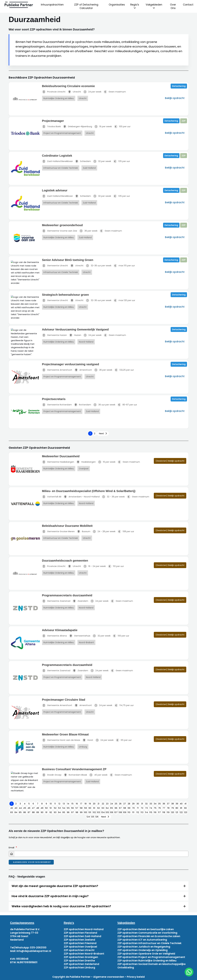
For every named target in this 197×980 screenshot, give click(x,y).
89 (38, 812)
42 (12, 808)
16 (77, 804)
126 (97, 817)
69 (129, 808)
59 (85, 808)
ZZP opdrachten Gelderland (81, 964)
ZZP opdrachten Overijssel (80, 947)
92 (51, 812)
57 (77, 808)
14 (68, 804)
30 (138, 804)
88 (33, 812)
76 (159, 808)
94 (59, 812)
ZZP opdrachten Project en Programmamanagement (151, 957)
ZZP (184, 121)
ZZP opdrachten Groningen (81, 957)
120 (173, 812)
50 (46, 808)
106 (112, 812)
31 (142, 804)
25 (116, 804)
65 (112, 808)
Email (11, 848)
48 (38, 808)
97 (72, 812)
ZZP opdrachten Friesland (80, 943)
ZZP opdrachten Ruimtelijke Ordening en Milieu (147, 961)
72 (142, 808)
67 (120, 808)
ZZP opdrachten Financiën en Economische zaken (149, 936)
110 (129, 812)
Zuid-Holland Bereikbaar (57, 161)
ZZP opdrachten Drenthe (79, 961)
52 (55, 808)
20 (94, 804)
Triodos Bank (51, 127)
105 (107, 812)
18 (86, 804)
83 (12, 812)
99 (81, 812)
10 (51, 804)
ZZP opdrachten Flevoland (80, 933)
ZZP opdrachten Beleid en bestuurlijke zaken (146, 929)
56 (72, 808)
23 (107, 804)
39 (177, 804)
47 (33, 808)
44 (20, 808)
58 (81, 808)
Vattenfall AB (52, 497)
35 (159, 804)
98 (77, 812)
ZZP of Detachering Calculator (86, 6)
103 (98, 812)
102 (94, 812)
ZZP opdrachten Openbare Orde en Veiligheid (146, 954)
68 (125, 808)
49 (42, 808)
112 (138, 812)
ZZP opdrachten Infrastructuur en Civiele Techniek (149, 943)
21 (98, 804)
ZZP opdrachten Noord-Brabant (84, 954)
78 (168, 808)
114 (146, 812)
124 (88, 817)
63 (103, 808)
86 (25, 812)
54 (64, 808)
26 (120, 804)
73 (146, 808)
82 (185, 808)
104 (103, 812)
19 (90, 804)
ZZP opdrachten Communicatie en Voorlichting (147, 933)
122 (181, 812)
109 (125, 812)
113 (142, 812)
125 (93, 817)
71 (138, 808)
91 (46, 812)
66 (116, 808)
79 (173, 808)
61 (94, 808)
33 (151, 804)
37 (168, 804)
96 (68, 812)
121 (177, 812)
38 (173, 804)
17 (81, 804)
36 (164, 804)
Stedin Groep (52, 775)
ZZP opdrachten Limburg (79, 968)
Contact (188, 5)
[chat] (189, 972)
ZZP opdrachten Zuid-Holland (82, 936)
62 (98, 808)
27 (125, 804)
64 (107, 808)
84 (16, 812)
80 (177, 808)
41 (185, 804)
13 (64, 804)
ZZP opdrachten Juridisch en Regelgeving (144, 947)
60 (90, 808)
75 (155, 808)
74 (151, 808)
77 (164, 808)
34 (155, 804)
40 (181, 804)
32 (146, 804)
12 (59, 804)
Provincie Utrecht (54, 92)
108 (120, 812)
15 (72, 804)
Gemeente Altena (54, 636)
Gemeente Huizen (54, 335)
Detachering (179, 86)
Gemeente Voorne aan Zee (60, 231)
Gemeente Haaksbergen (58, 462)
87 (29, 812)
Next (101, 433)
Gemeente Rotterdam (57, 405)
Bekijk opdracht (175, 98)
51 (51, 808)
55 (68, 808)
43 (16, 808)
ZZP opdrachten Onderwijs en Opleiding (142, 950)
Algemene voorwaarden (109, 977)
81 (181, 808)
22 (103, 804)
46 (29, 808)
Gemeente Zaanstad (56, 601)
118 (164, 812)
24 (112, 804)
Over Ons (173, 6)
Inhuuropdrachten (52, 5)
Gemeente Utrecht (55, 266)
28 (129, 804)
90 (42, 812)
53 (59, 808)
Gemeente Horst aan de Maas (61, 740)
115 (151, 812)
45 (25, 808)
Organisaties (117, 5)
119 (168, 812)
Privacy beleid (136, 977)
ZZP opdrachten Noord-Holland (84, 929)
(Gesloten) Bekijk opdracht (170, 461)
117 (159, 812)
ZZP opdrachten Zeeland (79, 940)
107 (116, 812)
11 (55, 804)
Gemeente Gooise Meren (58, 532)
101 (90, 812)
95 (64, 812)
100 (85, 812)
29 (133, 804)
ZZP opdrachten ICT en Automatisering (142, 940)
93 (55, 812)
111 (133, 812)
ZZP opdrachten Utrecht (79, 950)
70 (133, 808)
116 (155, 812)
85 (20, 812)
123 (186, 812)
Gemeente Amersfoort (57, 370)
